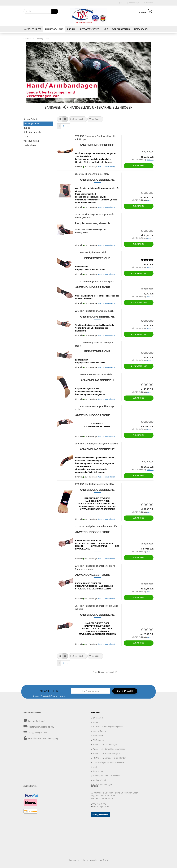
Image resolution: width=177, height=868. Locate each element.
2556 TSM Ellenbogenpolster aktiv (92, 174)
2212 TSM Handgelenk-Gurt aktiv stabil (94, 311)
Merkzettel (148, 3)
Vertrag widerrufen (100, 815)
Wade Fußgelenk (121, 29)
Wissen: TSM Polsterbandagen (106, 754)
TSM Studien (99, 740)
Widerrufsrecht (100, 731)
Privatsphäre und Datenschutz (107, 776)
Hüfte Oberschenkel (89, 29)
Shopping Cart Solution (78, 860)
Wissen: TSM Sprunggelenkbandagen (109, 749)
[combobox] (78, 119)
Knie (106, 29)
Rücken (71, 29)
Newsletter (98, 736)
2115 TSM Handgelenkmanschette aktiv (95, 484)
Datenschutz (99, 771)
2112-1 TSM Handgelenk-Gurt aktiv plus (94, 282)
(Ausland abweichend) (106, 167)
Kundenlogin (133, 3)
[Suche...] (55, 11)
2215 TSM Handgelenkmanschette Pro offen (97, 526)
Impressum (98, 718)
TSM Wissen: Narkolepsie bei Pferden (110, 758)
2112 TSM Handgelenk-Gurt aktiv (91, 252)
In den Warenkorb (138, 273)
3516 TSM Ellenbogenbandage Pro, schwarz (96, 444)
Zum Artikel (139, 166)
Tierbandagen (141, 29)
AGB (95, 767)
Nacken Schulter (32, 29)
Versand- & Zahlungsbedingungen (108, 727)
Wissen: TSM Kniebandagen (105, 745)
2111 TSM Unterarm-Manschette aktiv (94, 375)
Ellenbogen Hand (54, 29)
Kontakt (97, 722)
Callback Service (101, 780)
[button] (60, 119)
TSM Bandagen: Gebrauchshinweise (109, 762)
